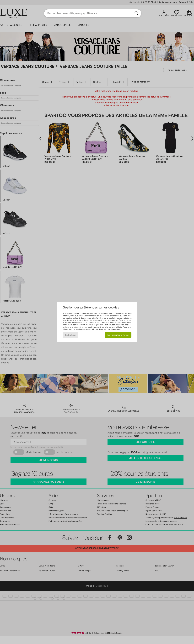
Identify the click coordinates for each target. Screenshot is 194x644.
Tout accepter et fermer (118, 335)
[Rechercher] (136, 13)
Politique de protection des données (106, 329)
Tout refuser (70, 335)
